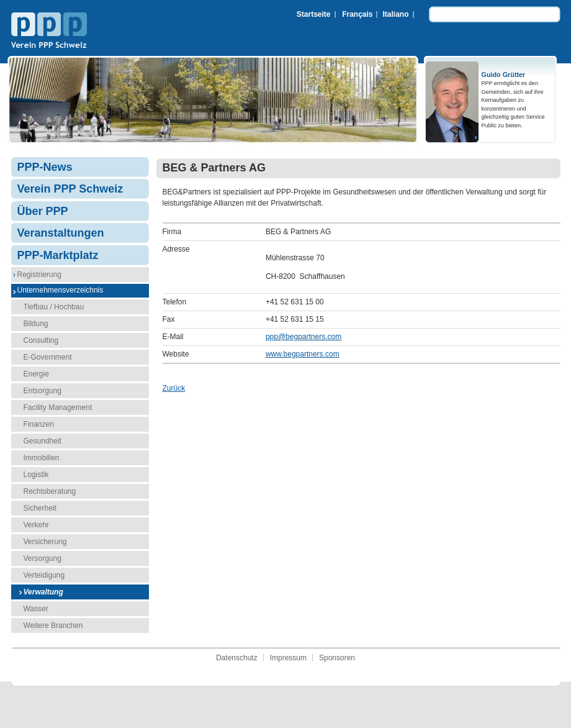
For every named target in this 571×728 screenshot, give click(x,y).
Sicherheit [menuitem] (40, 508)
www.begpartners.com (303, 354)
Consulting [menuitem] (41, 340)
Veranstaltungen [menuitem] (61, 233)
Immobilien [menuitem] (42, 458)
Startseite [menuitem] (314, 14)
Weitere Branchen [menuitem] (53, 626)
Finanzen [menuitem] (39, 424)
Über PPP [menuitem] (43, 211)
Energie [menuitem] (36, 374)
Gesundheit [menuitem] (43, 441)
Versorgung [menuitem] (43, 558)
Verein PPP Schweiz (49, 32)
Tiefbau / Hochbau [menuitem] (54, 307)
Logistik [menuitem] (36, 475)
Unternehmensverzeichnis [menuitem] (61, 290)
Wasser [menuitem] (36, 609)
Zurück (174, 388)
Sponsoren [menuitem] (337, 658)
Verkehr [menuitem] (36, 525)
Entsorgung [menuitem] (43, 391)
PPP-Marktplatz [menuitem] (58, 255)
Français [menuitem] (357, 14)
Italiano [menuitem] (395, 14)
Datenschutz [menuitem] (237, 658)
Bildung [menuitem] (36, 324)
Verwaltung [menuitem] (43, 592)
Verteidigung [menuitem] (44, 575)
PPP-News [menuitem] (45, 167)
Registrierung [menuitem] (39, 275)
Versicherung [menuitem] (45, 542)
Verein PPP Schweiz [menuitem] (70, 189)
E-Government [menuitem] (48, 357)
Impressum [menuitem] (288, 658)
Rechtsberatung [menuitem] (50, 491)
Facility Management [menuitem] (58, 407)
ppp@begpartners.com (303, 337)
